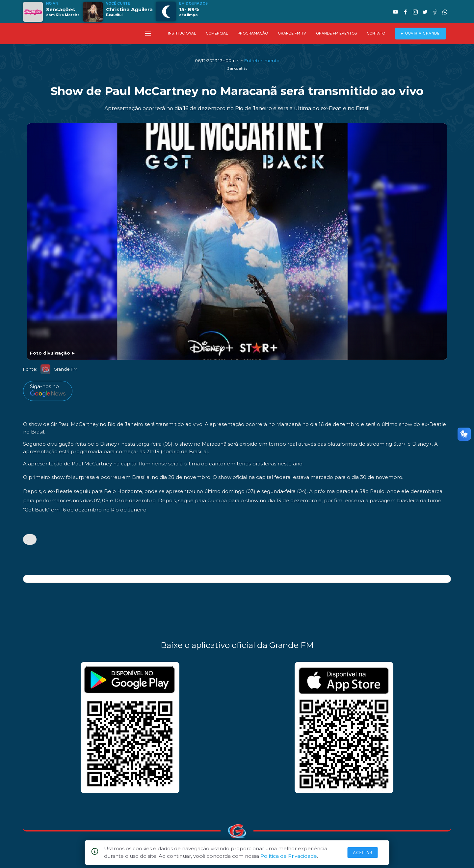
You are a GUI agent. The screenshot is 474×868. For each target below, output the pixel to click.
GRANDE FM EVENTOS (336, 33)
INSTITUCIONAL (182, 33)
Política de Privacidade (289, 856)
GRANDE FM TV (292, 33)
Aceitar (363, 853)
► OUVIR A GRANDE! (421, 33)
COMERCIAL (217, 33)
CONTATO (376, 33)
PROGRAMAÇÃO (253, 33)
